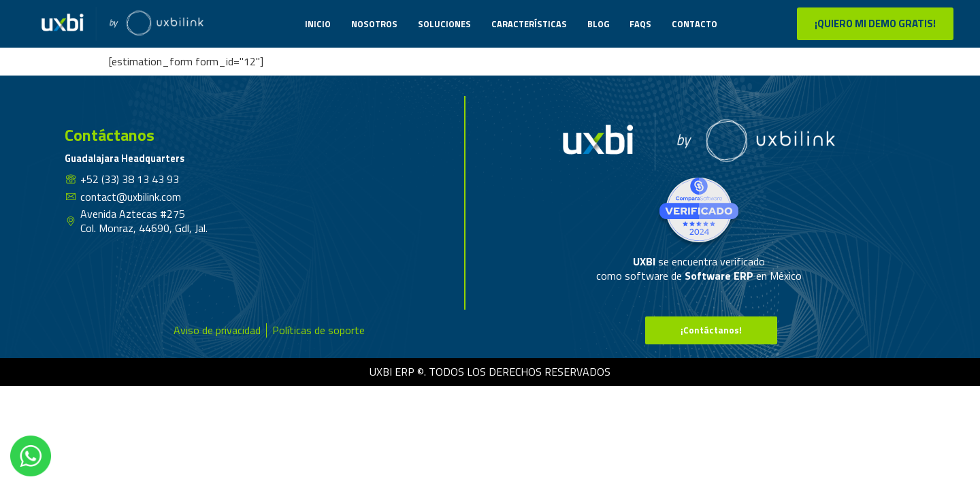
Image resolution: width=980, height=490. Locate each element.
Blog (598, 24)
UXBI (646, 261)
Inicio (318, 24)
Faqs (640, 24)
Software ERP (719, 276)
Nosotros (374, 24)
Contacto (695, 24)
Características (529, 24)
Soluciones (444, 24)
